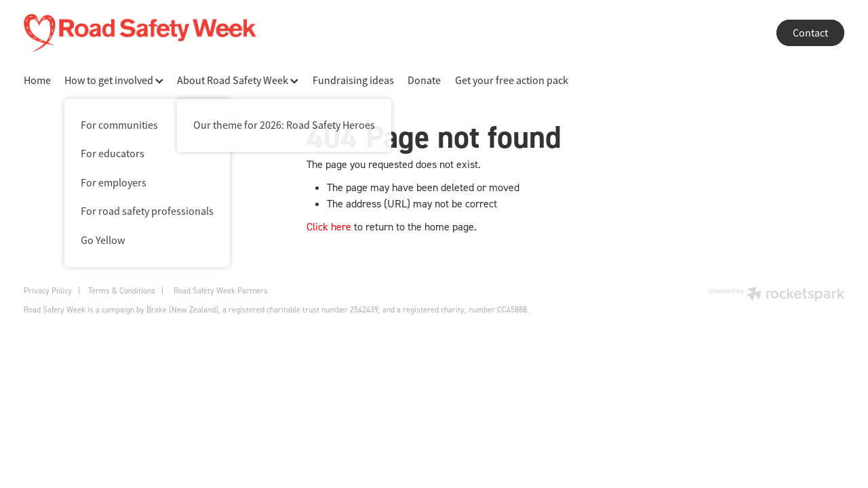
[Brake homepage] (387, 33)
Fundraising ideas (353, 81)
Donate (424, 81)
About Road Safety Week (238, 81)
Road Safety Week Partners (221, 290)
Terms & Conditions (122, 290)
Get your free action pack (512, 81)
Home (37, 81)
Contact (810, 33)
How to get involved (114, 81)
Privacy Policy (48, 290)
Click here (329, 226)
